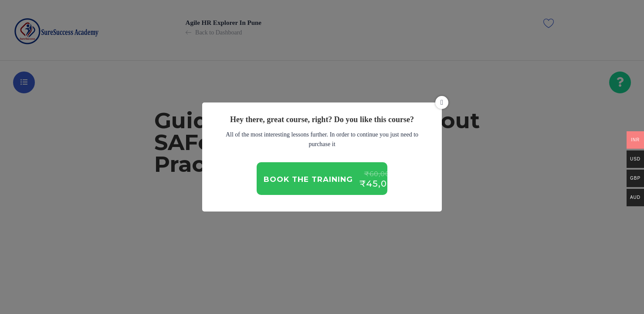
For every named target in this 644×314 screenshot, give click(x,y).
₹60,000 (380, 174)
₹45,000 (379, 184)
